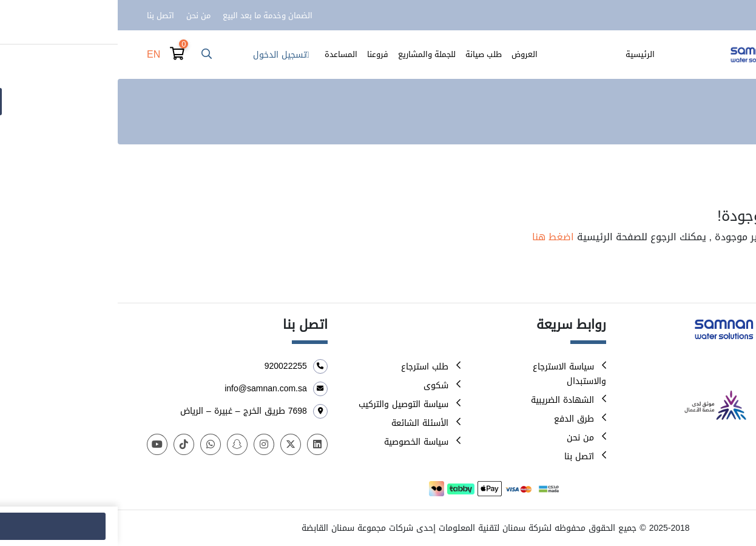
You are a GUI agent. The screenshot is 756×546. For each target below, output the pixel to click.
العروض (407, 54)
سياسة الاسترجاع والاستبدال (452, 374)
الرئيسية (522, 54)
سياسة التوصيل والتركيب (286, 404)
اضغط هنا (435, 237)
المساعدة (223, 54)
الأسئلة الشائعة (302, 423)
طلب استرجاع (307, 367)
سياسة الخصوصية (299, 442)
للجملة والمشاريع (309, 54)
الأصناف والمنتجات (467, 54)
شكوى (318, 386)
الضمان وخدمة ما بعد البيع (150, 15)
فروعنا (260, 54)
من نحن (81, 15)
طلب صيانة (366, 54)
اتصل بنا (43, 15)
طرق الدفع (456, 419)
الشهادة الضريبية (445, 400)
